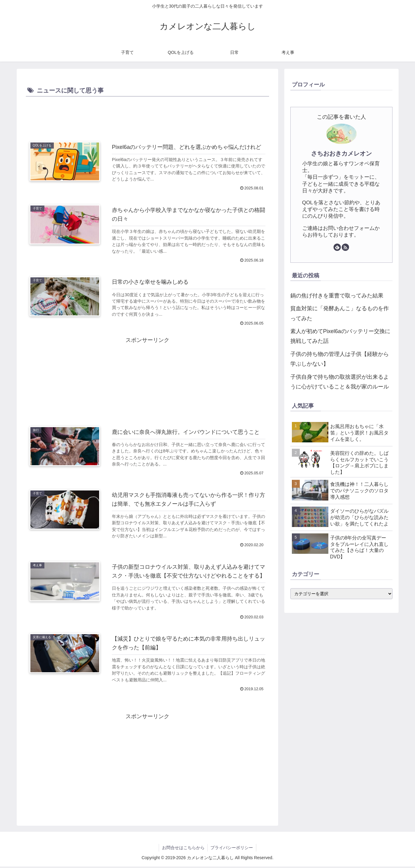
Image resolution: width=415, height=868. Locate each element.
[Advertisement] (147, 115)
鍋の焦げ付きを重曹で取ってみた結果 (337, 296)
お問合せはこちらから (183, 849)
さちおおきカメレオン (341, 153)
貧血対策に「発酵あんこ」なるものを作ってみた (340, 313)
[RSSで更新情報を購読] (345, 247)
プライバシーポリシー (232, 849)
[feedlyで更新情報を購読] (337, 247)
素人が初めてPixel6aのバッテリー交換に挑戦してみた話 (340, 336)
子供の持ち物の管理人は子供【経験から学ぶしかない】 (340, 359)
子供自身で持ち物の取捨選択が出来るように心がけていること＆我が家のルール (340, 382)
